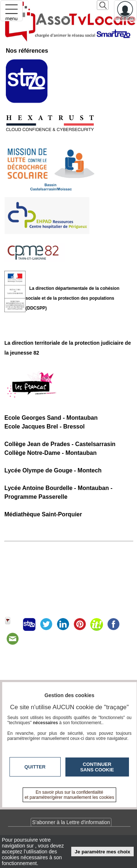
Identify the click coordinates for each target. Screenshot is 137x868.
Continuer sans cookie (97, 767)
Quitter (35, 767)
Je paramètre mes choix (103, 852)
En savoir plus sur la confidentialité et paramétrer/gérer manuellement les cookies (70, 795)
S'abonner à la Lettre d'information (71, 822)
